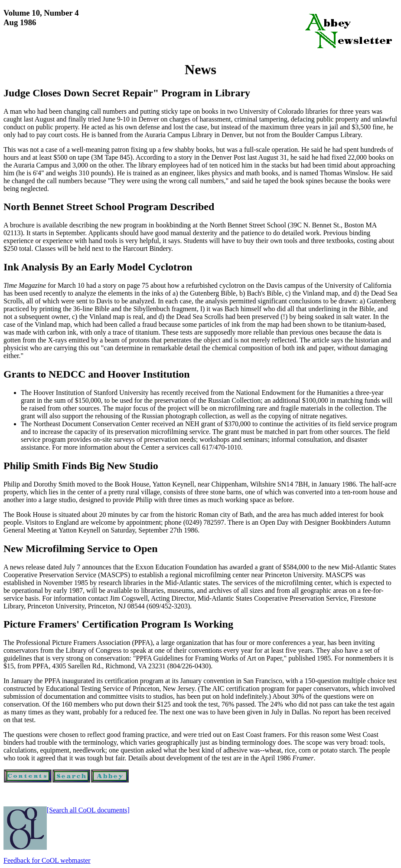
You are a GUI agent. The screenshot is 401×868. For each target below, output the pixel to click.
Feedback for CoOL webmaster (47, 860)
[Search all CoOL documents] (88, 810)
